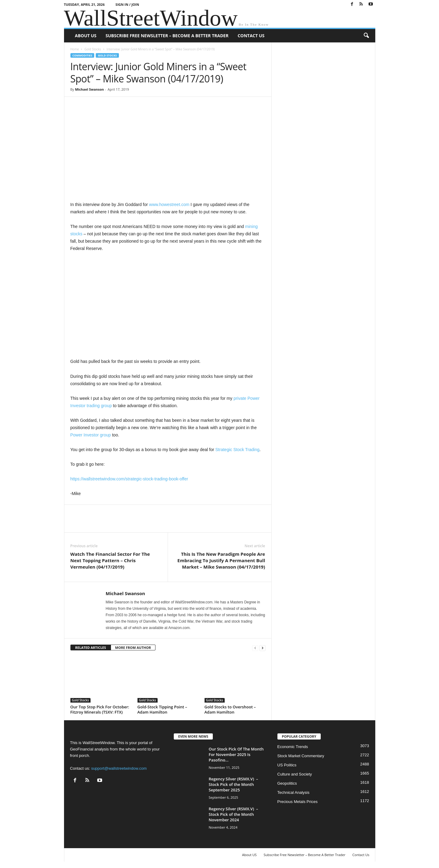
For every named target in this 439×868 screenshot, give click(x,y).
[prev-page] (255, 648)
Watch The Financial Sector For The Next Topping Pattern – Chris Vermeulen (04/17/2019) (110, 560)
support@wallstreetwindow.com (119, 768)
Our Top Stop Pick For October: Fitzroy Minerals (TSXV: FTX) (100, 709)
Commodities (82, 55)
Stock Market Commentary (301, 756)
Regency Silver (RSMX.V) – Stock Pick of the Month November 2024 (234, 814)
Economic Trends (293, 747)
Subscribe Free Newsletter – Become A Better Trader (167, 36)
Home (75, 49)
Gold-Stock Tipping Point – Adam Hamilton (162, 709)
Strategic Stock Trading (237, 450)
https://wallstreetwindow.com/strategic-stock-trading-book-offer (129, 479)
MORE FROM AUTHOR (133, 647)
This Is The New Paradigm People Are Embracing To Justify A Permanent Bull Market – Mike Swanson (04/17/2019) (221, 560)
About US (86, 36)
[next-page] (262, 648)
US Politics (287, 765)
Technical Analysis (294, 792)
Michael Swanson (89, 89)
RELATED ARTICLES (91, 647)
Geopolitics (287, 783)
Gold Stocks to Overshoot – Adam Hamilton (230, 709)
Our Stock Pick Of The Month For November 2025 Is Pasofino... (236, 754)
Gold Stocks (93, 49)
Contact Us (251, 36)
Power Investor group (91, 435)
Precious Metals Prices (298, 802)
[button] (366, 36)
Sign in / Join (127, 4)
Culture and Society (295, 774)
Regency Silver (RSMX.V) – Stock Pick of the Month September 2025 (234, 784)
